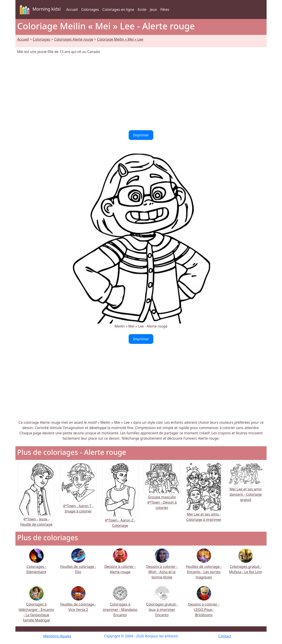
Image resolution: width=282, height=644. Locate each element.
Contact (225, 636)
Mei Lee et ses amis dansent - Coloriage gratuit (246, 487)
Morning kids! (39, 9)
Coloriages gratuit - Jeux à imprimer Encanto (162, 604)
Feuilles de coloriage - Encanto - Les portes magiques (204, 566)
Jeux (153, 9)
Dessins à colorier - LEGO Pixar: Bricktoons (204, 604)
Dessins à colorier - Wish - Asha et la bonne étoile (162, 566)
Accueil (72, 9)
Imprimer (141, 135)
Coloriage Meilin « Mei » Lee (120, 39)
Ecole (142, 9)
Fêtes (165, 9)
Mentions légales (57, 636)
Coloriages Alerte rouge (74, 39)
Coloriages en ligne (118, 9)
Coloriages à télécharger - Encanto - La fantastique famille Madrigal (36, 606)
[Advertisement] (141, 92)
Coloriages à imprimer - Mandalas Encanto (120, 604)
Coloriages (90, 9)
